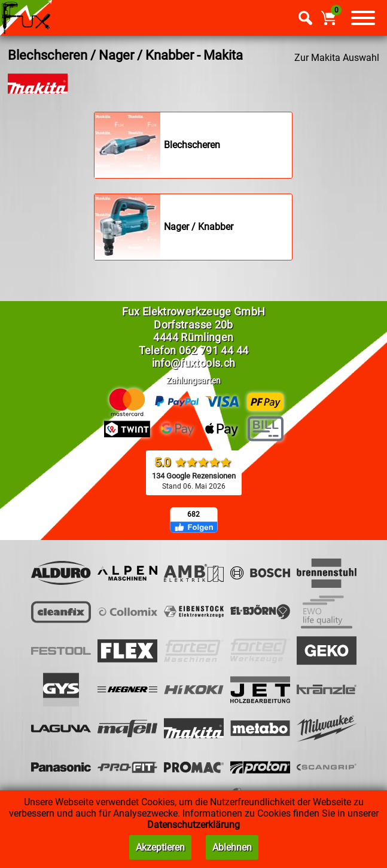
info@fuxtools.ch (194, 363)
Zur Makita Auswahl (337, 58)
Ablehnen (232, 847)
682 (193, 514)
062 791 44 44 (214, 350)
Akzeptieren (160, 847)
